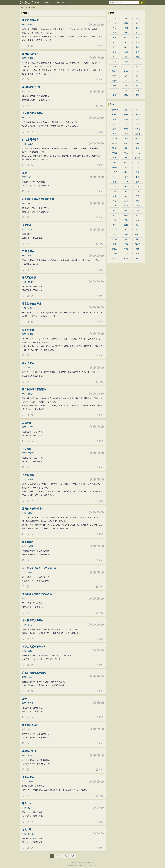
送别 (126, 28)
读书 (114, 85)
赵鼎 (30, 177)
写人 (138, 18)
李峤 (114, 225)
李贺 (126, 239)
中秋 (114, 66)
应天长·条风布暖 (31, 20)
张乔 (138, 215)
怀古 (126, 38)
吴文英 (31, 144)
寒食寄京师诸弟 (30, 725)
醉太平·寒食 (28, 363)
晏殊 (126, 139)
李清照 (114, 153)
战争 (126, 47)
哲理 (138, 38)
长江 (126, 90)
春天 (114, 28)
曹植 (114, 258)
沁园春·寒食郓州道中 (33, 509)
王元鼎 (31, 368)
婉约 (138, 23)
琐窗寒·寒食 (28, 330)
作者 (112, 104)
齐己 (126, 167)
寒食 (24, 173)
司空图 (138, 230)
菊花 (138, 76)
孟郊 (138, 187)
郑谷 (114, 201)
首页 (22, 8)
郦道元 (114, 249)
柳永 (138, 143)
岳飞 (114, 158)
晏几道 (114, 143)
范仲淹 (114, 139)
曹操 (138, 254)
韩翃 (138, 239)
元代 (24, 308)
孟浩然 (114, 206)
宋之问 (31, 599)
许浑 (126, 177)
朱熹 (138, 124)
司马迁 (126, 254)
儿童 (126, 85)
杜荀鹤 (126, 201)
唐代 (24, 91)
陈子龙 (31, 782)
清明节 (114, 76)
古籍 (70, 3)
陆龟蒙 (138, 158)
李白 (138, 167)
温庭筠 (126, 187)
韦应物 (31, 729)
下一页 (64, 856)
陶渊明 (126, 249)
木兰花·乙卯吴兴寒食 (33, 113)
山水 (114, 23)
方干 (138, 201)
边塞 (138, 42)
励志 (138, 57)
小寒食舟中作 (29, 751)
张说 (114, 220)
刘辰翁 (138, 134)
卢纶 (138, 220)
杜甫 (30, 755)
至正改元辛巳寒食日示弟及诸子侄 (39, 568)
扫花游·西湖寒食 (31, 139)
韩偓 (114, 210)
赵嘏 (126, 234)
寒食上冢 (27, 803)
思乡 (138, 33)
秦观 (114, 134)
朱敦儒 (126, 143)
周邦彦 (31, 25)
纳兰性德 (114, 110)
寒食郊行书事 (29, 277)
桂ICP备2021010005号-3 (91, 865)
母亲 (138, 90)
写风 (126, 95)
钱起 (114, 196)
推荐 (47, 3)
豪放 (114, 52)
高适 (126, 230)
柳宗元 (138, 234)
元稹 (138, 163)
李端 (114, 234)
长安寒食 (27, 225)
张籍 (138, 172)
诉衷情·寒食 (28, 251)
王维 (114, 191)
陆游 (114, 124)
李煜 (126, 158)
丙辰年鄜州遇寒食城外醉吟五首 (38, 199)
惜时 (138, 81)
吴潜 (126, 134)
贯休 (138, 182)
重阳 (126, 62)
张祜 (138, 210)
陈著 (114, 129)
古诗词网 (80, 865)
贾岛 (114, 187)
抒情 (114, 18)
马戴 (114, 244)
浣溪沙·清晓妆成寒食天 (34, 673)
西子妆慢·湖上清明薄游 (34, 389)
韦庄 (30, 203)
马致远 (114, 115)
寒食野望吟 (28, 542)
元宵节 (114, 71)
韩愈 (126, 191)
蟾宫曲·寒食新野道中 (33, 304)
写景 (126, 18)
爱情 (126, 33)
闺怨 (114, 47)
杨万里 (31, 808)
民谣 (138, 85)
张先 (30, 118)
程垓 (126, 148)
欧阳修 (126, 124)
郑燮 (126, 110)
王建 (138, 191)
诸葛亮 (126, 258)
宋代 (24, 25)
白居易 (31, 546)
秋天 (138, 28)
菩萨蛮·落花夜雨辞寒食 (34, 647)
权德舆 (138, 206)
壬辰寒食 (27, 423)
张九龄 (114, 239)
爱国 (114, 38)
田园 (126, 52)
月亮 (138, 52)
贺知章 (138, 244)
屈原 (138, 249)
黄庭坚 (138, 115)
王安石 (31, 427)
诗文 (53, 3)
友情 (126, 42)
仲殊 (30, 256)
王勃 (126, 244)
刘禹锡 (114, 167)
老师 (114, 95)
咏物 (126, 23)
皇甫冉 (126, 215)
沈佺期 (31, 703)
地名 (138, 71)
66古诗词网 (32, 3)
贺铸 (138, 148)
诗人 (64, 3)
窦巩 (30, 91)
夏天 (114, 57)
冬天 (114, 62)
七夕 (126, 66)
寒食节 (33, 8)
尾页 (72, 856)
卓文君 (138, 258)
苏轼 (114, 119)
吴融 (126, 220)
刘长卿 (126, 182)
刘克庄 (138, 119)
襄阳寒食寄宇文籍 (31, 87)
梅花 (138, 47)
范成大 (31, 282)
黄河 (126, 81)
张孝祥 (138, 129)
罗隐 (138, 196)
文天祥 (138, 153)
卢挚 (30, 308)
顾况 (138, 225)
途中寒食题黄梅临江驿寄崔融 (37, 594)
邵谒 (30, 229)
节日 (114, 42)
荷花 (138, 66)
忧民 (114, 90)
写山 (138, 95)
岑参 (126, 196)
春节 (126, 76)
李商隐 (126, 163)
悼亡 (138, 62)
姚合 (114, 177)
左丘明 (114, 254)
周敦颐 (126, 153)
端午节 (114, 81)
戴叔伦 (126, 206)
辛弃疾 (126, 129)
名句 (58, 3)
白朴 (138, 110)
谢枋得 (31, 513)
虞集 (30, 572)
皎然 (114, 182)
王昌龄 (126, 225)
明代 (24, 782)
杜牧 (138, 177)
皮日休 (126, 210)
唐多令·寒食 (28, 777)
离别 (114, 33)
